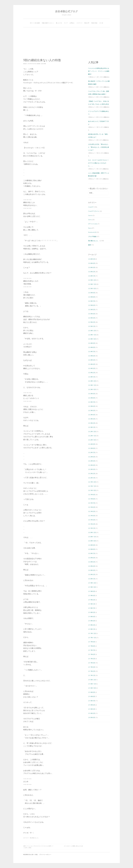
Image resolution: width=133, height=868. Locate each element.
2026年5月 (91, 259)
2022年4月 (91, 465)
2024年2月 (91, 373)
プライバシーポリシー (45, 855)
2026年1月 (91, 276)
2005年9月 (91, 717)
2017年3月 (91, 667)
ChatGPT (91, 207)
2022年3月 (91, 469)
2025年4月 (91, 314)
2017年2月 (91, 671)
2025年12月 (92, 280)
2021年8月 (91, 499)
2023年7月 (91, 402)
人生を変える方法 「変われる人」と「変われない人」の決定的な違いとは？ (99, 147)
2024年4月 (91, 364)
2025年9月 (91, 293)
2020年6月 (91, 558)
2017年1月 (91, 675)
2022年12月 (92, 431)
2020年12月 (92, 532)
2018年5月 (91, 612)
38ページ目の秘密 (35, 23)
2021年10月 (92, 490)
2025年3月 (91, 318)
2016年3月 (91, 713)
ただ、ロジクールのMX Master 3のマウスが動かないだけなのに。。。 (98, 163)
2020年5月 (91, 562)
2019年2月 (91, 600)
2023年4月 (91, 415)
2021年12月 (92, 482)
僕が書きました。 (35, 838)
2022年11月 (92, 436)
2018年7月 (91, 608)
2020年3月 (91, 570)
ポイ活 (101, 23)
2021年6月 (91, 507)
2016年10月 (92, 688)
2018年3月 (91, 621)
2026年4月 (91, 263)
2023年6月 (91, 406)
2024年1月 (91, 377)
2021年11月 (92, 486)
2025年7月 (91, 301)
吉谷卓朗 (44, 64)
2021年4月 (91, 516)
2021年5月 (91, 511)
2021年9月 (91, 495)
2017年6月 (91, 654)
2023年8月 (91, 398)
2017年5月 (91, 659)
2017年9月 (91, 642)
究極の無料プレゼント (48, 23)
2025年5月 (91, 310)
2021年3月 (91, 520)
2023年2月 (91, 423)
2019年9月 (91, 591)
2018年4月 (91, 617)
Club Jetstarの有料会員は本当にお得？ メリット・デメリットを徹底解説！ (99, 71)
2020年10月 (92, 541)
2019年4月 (91, 595)
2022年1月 (91, 478)
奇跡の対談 (94, 23)
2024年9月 (91, 343)
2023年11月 (92, 385)
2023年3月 (91, 419)
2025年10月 (92, 288)
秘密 (89, 245)
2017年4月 (91, 663)
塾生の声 (87, 23)
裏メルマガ (59, 23)
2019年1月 (91, 604)
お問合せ (72, 23)
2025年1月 (91, 326)
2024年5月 (91, 360)
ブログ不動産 (92, 236)
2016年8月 (91, 696)
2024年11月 (92, 335)
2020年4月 (91, 566)
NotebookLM (92, 232)
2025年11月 (92, 284)
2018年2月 (91, 625)
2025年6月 (91, 305)
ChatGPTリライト (94, 211)
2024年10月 (92, 339)
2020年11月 (92, 537)
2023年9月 (91, 394)
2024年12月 (92, 331)
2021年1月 (91, 528)
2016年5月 (91, 709)
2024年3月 (91, 368)
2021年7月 (91, 503)
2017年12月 (92, 633)
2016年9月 (91, 692)
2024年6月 (91, 356)
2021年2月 (91, 524)
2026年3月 (91, 267)
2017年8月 (91, 646)
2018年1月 (91, 629)
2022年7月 (91, 452)
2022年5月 (91, 461)
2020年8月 (91, 549)
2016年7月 (91, 701)
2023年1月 (91, 427)
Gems (90, 220)
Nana (90, 228)
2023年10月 (92, 389)
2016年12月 (92, 680)
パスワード (79, 23)
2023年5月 (91, 410)
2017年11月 (92, 638)
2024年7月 (91, 352)
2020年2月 (91, 574)
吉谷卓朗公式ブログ (66, 11)
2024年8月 (91, 347)
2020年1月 (91, 579)
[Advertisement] (67, 43)
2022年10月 (92, 440)
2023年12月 (92, 381)
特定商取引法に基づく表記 (30, 855)
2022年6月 (91, 457)
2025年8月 (91, 297)
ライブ (66, 23)
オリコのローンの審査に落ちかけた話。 (74, 846)
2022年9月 (91, 444)
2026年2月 (91, 272)
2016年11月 (92, 684)
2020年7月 (91, 553)
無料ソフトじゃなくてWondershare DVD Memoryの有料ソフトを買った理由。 (38, 847)
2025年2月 (91, 322)
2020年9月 (91, 545)
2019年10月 (92, 587)
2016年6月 (91, 705)
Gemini (90, 215)
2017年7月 (91, 650)
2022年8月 (91, 448)
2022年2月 (91, 473)
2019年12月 (92, 583)
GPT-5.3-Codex (93, 224)
